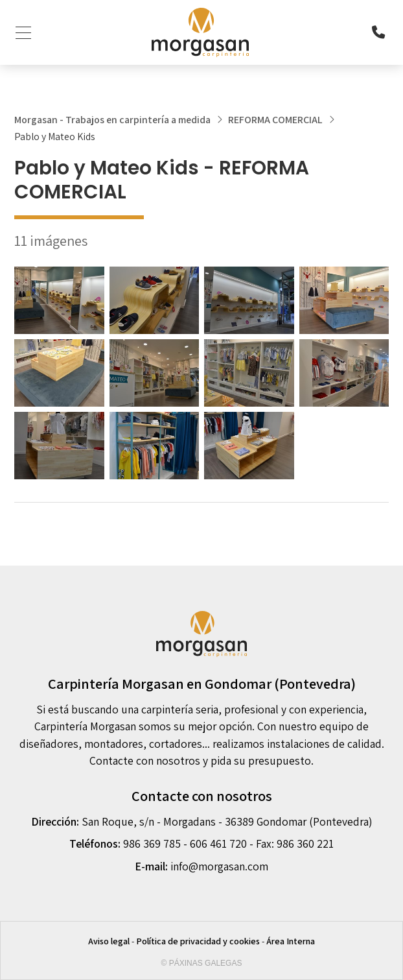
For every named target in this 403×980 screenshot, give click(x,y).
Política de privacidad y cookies (198, 941)
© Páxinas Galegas (202, 963)
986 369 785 (152, 843)
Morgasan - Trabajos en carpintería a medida (112, 120)
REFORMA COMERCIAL (275, 120)
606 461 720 (218, 843)
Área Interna (291, 941)
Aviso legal (109, 941)
